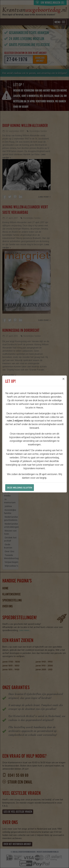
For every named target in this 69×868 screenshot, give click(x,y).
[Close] (63, 379)
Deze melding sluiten (20, 488)
